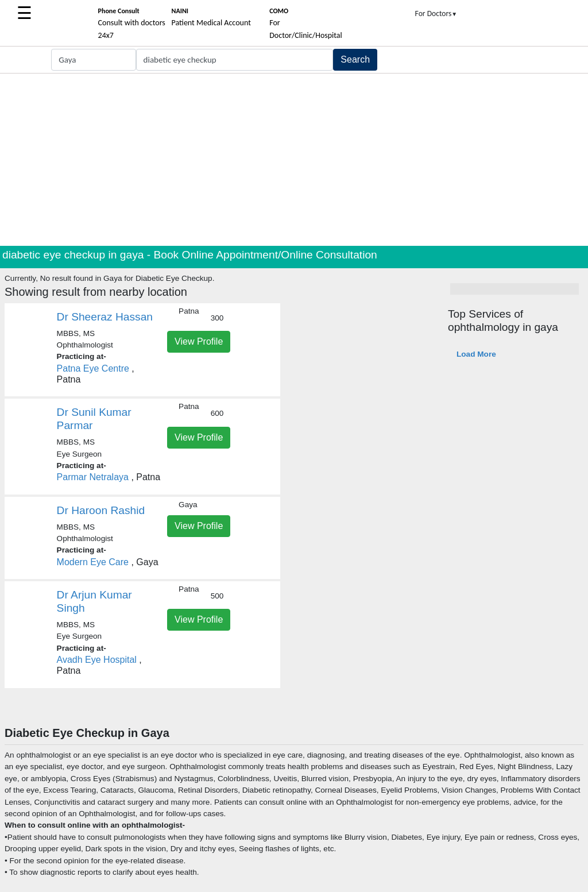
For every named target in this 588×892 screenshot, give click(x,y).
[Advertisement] (294, 160)
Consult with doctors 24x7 (132, 24)
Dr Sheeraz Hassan (105, 317)
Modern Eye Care (93, 562)
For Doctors (436, 13)
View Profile (199, 341)
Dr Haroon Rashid (101, 510)
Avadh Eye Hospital (97, 660)
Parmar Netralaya (93, 477)
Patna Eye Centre (93, 368)
